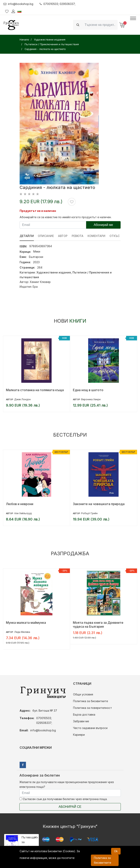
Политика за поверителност (92, 708)
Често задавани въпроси (90, 728)
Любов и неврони (20, 504)
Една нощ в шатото (88, 390)
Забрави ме (81, 721)
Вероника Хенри (91, 399)
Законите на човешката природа (99, 504)
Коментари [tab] (97, 236)
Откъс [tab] (115, 236)
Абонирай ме (103, 225)
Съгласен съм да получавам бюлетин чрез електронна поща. (63, 799)
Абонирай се (70, 807)
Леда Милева (22, 632)
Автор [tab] (63, 236)
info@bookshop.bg (19, 4)
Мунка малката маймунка (26, 623)
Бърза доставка (84, 714)
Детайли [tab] (27, 236)
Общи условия (83, 694)
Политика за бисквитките (90, 701)
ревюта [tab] (78, 236)
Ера (35, 287)
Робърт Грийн (89, 513)
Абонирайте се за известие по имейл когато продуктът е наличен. (66, 217)
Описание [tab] (46, 236)
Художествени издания (54, 272)
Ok (116, 851)
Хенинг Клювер (40, 282)
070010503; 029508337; (58, 4)
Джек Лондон (22, 399)
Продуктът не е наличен (38, 211)
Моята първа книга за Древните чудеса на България (98, 625)
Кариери (79, 735)
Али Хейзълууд (23, 513)
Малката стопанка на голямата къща (35, 390)
